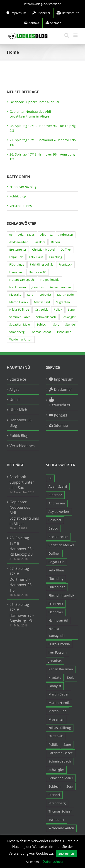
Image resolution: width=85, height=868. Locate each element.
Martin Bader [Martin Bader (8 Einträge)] (66, 295)
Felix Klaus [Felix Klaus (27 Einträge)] (36, 257)
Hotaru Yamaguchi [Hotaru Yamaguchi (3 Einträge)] (22, 280)
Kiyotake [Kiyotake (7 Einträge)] (15, 295)
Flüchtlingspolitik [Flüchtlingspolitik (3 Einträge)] (41, 265)
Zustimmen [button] (66, 854)
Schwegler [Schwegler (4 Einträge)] (69, 317)
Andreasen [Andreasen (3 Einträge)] (66, 235)
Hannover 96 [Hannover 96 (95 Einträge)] (38, 272)
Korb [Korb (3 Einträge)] (30, 295)
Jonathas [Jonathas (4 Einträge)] (38, 287)
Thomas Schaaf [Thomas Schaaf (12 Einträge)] (41, 332)
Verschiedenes (21, 206)
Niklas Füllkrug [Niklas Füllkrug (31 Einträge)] (19, 310)
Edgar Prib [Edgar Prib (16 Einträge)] (16, 257)
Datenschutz (53, 861)
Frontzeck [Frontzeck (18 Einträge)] (65, 265)
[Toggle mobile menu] (76, 35)
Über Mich (18, 410)
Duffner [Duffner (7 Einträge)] (66, 250)
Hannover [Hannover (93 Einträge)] (16, 272)
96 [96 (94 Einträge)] (11, 235)
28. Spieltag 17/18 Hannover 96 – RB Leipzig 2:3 (22, 546)
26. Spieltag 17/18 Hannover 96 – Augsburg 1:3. (22, 613)
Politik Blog (18, 196)
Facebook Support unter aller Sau (35, 102)
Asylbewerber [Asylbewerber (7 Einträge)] (18, 242)
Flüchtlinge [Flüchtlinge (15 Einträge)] (17, 265)
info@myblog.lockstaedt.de (42, 4)
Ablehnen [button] (32, 862)
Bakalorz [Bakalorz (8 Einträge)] (39, 242)
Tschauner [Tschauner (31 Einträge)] (64, 332)
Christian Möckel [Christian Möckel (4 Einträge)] (43, 250)
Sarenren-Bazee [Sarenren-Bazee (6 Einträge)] (20, 317)
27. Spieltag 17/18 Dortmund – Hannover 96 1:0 (21, 579)
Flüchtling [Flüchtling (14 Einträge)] (56, 257)
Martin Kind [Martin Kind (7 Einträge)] (42, 302)
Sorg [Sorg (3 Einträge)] (56, 325)
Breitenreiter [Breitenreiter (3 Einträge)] (18, 250)
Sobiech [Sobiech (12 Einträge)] (42, 325)
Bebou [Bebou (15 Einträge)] (55, 242)
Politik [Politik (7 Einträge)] (58, 310)
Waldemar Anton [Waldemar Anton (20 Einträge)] (21, 339)
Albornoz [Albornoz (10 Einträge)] (46, 235)
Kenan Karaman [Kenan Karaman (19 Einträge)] (60, 287)
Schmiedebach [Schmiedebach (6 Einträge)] (46, 317)
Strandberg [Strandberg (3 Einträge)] (17, 332)
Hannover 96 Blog (23, 187)
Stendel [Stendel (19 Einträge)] (70, 325)
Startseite (18, 379)
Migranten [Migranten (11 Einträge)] (63, 302)
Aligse (15, 389)
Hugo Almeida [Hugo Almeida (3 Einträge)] (50, 280)
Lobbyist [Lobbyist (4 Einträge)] (45, 295)
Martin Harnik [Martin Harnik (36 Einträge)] (19, 302)
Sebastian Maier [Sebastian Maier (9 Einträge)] (20, 325)
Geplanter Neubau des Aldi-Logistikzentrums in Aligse (23, 513)
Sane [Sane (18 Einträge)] (71, 310)
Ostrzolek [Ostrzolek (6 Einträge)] (41, 310)
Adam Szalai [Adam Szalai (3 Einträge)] (26, 235)
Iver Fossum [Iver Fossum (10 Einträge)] (18, 287)
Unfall (15, 400)
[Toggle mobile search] (67, 35)
